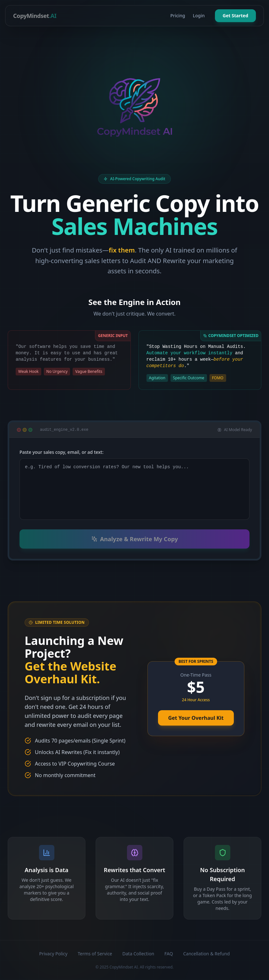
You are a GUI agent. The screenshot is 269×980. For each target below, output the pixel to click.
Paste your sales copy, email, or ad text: (62, 452)
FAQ (169, 954)
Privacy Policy (53, 954)
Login (199, 16)
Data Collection (138, 954)
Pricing (178, 16)
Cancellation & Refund (207, 954)
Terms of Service (95, 954)
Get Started (235, 16)
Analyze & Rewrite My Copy (134, 539)
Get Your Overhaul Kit (196, 718)
